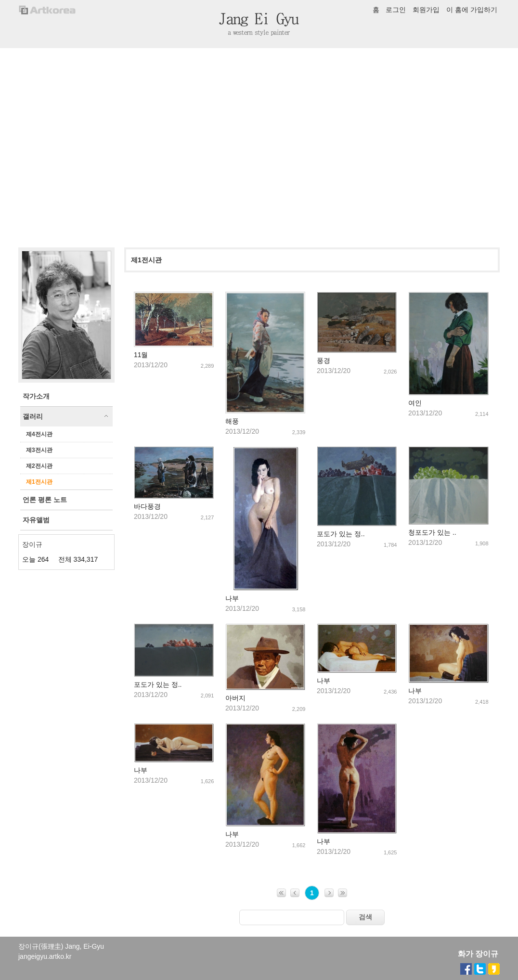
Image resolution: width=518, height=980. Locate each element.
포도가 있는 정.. (341, 534)
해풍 (232, 421)
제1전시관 (39, 482)
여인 (415, 403)
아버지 (235, 698)
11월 (141, 355)
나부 (232, 598)
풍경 (324, 361)
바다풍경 (147, 506)
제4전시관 (39, 434)
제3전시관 (39, 450)
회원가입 (426, 10)
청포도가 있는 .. (432, 532)
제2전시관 (39, 466)
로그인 (396, 10)
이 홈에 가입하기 (472, 10)
